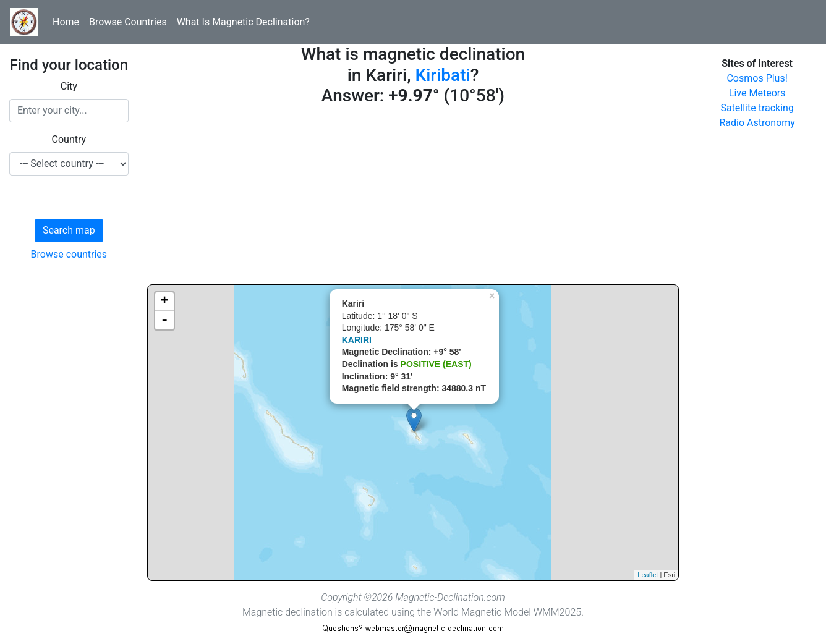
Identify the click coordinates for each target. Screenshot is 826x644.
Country (69, 139)
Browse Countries (128, 22)
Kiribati (442, 75)
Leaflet (648, 575)
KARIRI (357, 340)
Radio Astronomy (757, 123)
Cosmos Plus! (757, 78)
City (69, 86)
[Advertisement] (413, 198)
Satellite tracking (757, 108)
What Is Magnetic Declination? (243, 22)
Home (66, 22)
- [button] (164, 320)
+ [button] (165, 302)
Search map (69, 230)
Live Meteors (757, 93)
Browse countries (69, 254)
